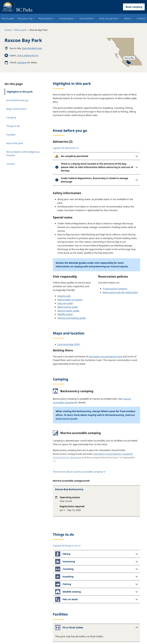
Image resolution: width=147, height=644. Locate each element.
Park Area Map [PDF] (69, 344)
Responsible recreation (70, 300)
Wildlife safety (65, 314)
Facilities (11, 135)
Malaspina (76, 458)
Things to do (13, 126)
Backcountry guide (68, 307)
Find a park (20, 30)
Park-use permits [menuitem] (109, 18)
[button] (96, 156)
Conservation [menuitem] (66, 18)
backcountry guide (66, 419)
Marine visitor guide (68, 311)
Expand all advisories (66, 148)
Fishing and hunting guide (72, 318)
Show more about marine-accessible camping (79, 472)
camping (22, 62)
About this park (15, 143)
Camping (11, 117)
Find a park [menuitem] (8, 18)
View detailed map (32, 48)
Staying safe (64, 296)
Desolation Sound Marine (107, 454)
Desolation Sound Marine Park (105, 357)
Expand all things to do (67, 522)
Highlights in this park (20, 92)
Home (8, 30)
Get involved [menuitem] (86, 18)
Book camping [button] (134, 7)
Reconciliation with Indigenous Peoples (23, 154)
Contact (11, 164)
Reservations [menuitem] (46, 18)
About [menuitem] (127, 18)
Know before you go (17, 100)
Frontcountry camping (115, 289)
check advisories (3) (28, 55)
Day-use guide (65, 303)
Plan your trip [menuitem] (25, 18)
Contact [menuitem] (141, 18)
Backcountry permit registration (120, 292)
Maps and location (16, 109)
